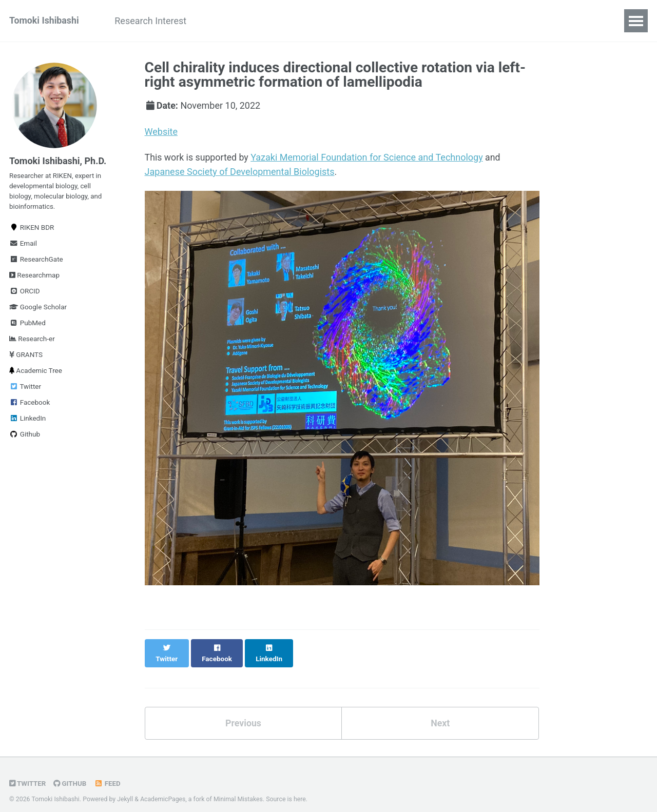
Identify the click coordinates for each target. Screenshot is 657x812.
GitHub (71, 773)
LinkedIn (27, 421)
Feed (108, 773)
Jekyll (125, 788)
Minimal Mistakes (239, 788)
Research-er (32, 341)
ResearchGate (36, 262)
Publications (233, 21)
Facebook (30, 405)
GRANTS (26, 357)
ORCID (25, 293)
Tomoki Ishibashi (45, 21)
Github (25, 437)
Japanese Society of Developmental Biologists (240, 171)
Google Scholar (38, 309)
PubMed (27, 325)
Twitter (25, 389)
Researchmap (34, 278)
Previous (243, 712)
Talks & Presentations (321, 21)
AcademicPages (163, 788)
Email (23, 246)
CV (390, 21)
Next (440, 712)
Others (428, 21)
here (301, 788)
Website (161, 132)
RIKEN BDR (32, 230)
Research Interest (153, 21)
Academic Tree (36, 373)
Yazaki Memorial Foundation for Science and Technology (368, 157)
